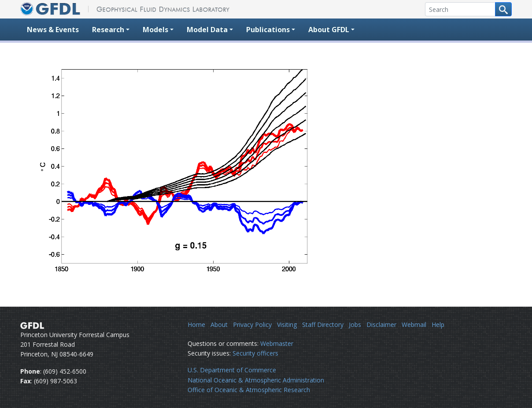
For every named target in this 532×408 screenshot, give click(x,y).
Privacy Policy (252, 325)
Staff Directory (323, 325)
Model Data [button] (207, 30)
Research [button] (108, 30)
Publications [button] (268, 30)
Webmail (414, 325)
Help (438, 325)
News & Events (53, 30)
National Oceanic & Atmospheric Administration (256, 380)
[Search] (460, 9)
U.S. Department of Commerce (232, 370)
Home (196, 325)
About (219, 325)
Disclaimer (381, 325)
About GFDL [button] (329, 30)
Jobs (355, 325)
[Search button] (503, 9)
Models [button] (155, 30)
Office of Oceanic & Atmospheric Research (249, 390)
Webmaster (277, 343)
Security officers (255, 353)
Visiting (287, 325)
